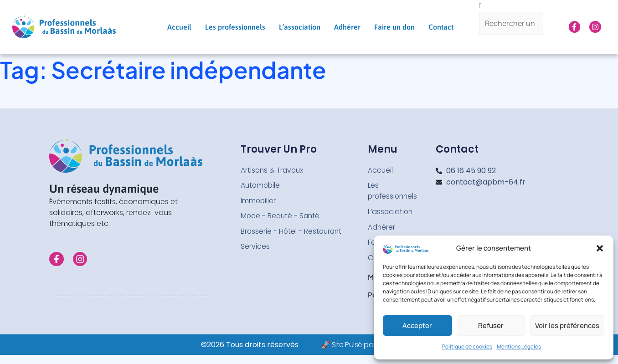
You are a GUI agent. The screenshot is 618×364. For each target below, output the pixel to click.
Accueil (179, 27)
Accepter (417, 326)
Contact (441, 27)
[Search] (511, 44)
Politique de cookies (467, 346)
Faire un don (394, 27)
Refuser (491, 326)
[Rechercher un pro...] (511, 24)
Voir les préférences (567, 326)
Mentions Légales (519, 346)
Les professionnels (235, 27)
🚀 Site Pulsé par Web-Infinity (369, 346)
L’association (300, 27)
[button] (600, 248)
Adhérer (347, 27)
